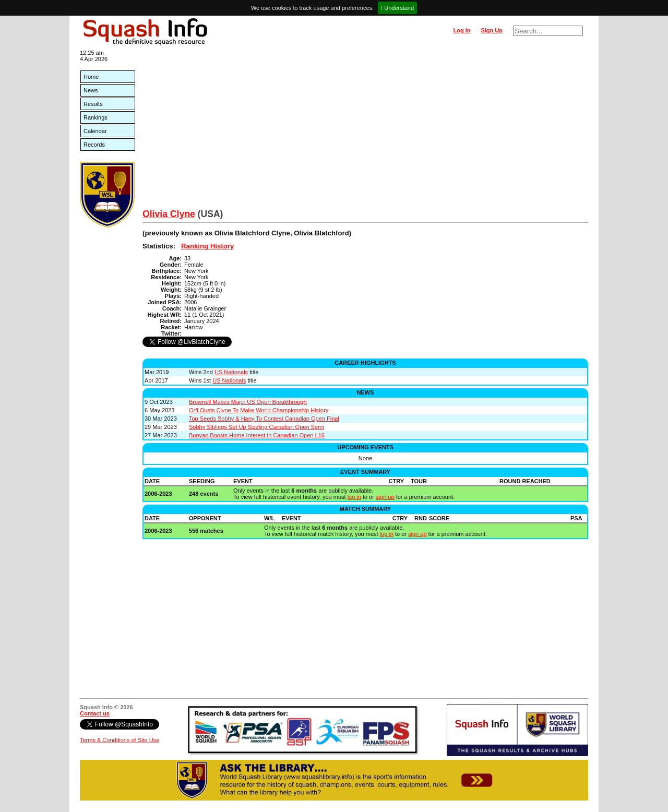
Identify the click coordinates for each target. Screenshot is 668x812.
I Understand (397, 8)
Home (91, 77)
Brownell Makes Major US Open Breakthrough (248, 402)
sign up (385, 497)
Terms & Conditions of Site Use (120, 740)
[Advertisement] (365, 130)
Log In (462, 30)
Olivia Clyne (169, 214)
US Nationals (231, 372)
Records (94, 145)
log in (354, 497)
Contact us (95, 713)
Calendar (95, 131)
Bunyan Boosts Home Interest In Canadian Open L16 (257, 435)
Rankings (96, 117)
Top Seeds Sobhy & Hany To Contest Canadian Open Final (264, 419)
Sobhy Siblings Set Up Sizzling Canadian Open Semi (257, 427)
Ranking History (207, 246)
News (91, 90)
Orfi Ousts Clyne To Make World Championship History (259, 410)
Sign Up (492, 30)
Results (93, 104)
